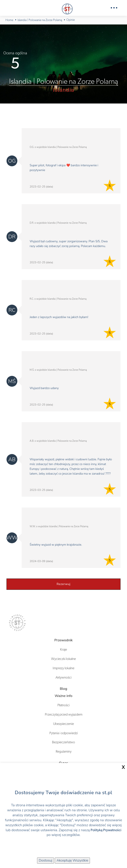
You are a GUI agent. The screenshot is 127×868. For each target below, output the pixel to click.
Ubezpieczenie (63, 724)
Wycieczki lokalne (63, 659)
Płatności (63, 705)
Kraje (63, 650)
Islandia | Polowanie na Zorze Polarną (64, 82)
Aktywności (63, 677)
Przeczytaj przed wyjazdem (64, 714)
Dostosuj (46, 860)
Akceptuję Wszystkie (72, 860)
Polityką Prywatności (106, 830)
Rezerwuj (63, 584)
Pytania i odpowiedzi (64, 733)
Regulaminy (64, 752)
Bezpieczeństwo (63, 742)
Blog (63, 689)
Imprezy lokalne (63, 668)
